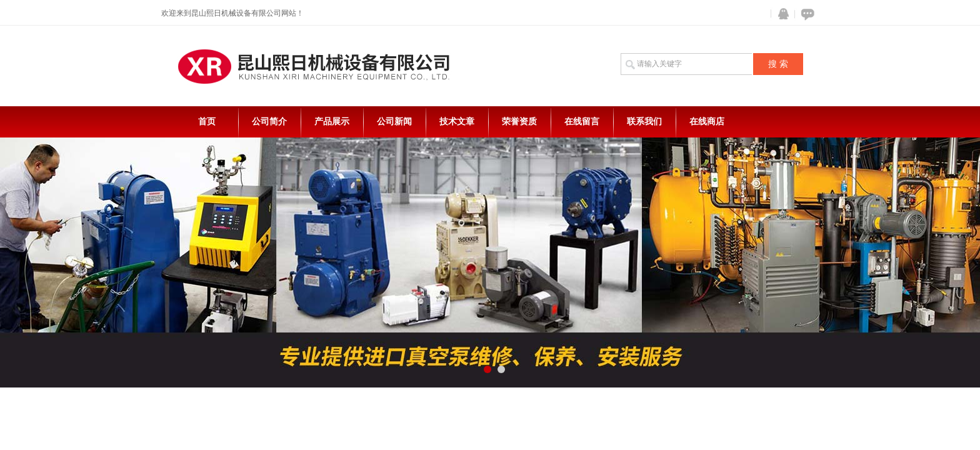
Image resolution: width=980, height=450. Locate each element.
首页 (207, 122)
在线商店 (707, 122)
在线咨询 (806, 14)
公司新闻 (394, 122)
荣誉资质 (519, 122)
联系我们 (644, 122)
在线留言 (582, 122)
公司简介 (269, 122)
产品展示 (332, 122)
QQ (781, 14)
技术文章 (457, 122)
